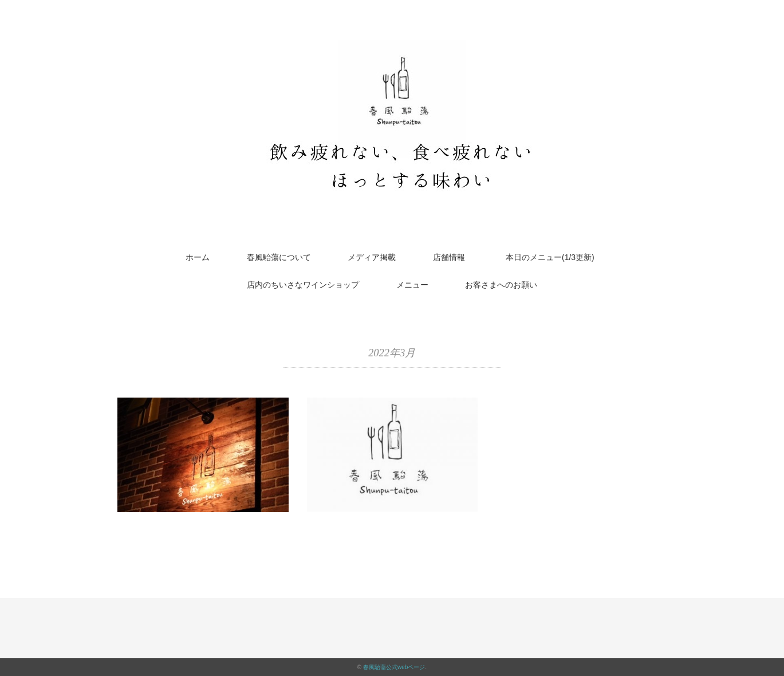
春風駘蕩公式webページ (394, 667)
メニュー (412, 285)
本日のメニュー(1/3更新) (554, 257)
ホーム (198, 257)
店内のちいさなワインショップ (303, 285)
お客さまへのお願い (501, 285)
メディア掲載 (372, 257)
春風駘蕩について (279, 257)
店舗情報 (449, 257)
